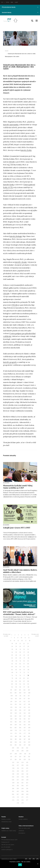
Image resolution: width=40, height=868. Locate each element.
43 (28, 655)
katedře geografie (10, 362)
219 (20, 760)
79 (12, 678)
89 (12, 684)
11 (25, 638)
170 (16, 730)
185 (16, 739)
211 (29, 754)
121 (20, 702)
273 (27, 797)
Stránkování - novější (7, 635)
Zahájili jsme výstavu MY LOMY (17, 528)
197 (25, 745)
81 (20, 678)
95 (16, 687)
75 (16, 675)
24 (12, 646)
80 (16, 678)
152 (25, 719)
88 (28, 681)
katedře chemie (21, 262)
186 (20, 739)
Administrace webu (7, 859)
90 (16, 684)
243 (18, 777)
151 (20, 719)
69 (12, 673)
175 (16, 733)
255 (18, 786)
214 (20, 757)
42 (24, 655)
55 (16, 664)
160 (16, 725)
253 (27, 783)
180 (16, 736)
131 (20, 707)
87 (24, 681)
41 (20, 655)
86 (20, 681)
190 (16, 742)
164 (11, 728)
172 (25, 730)
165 (16, 728)
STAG (8, 2)
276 (22, 800)
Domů (7, 51)
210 (25, 754)
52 (24, 661)
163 (29, 725)
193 (29, 742)
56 (20, 664)
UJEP (16, 2)
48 (28, 658)
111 (20, 696)
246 (13, 780)
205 (22, 751)
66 (20, 670)
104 (11, 693)
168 (29, 728)
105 (16, 693)
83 (28, 678)
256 (22, 786)
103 (29, 690)
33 (28, 649)
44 (12, 658)
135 (16, 710)
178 (29, 733)
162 (25, 725)
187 (25, 739)
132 (25, 707)
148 (29, 716)
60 (16, 667)
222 (13, 762)
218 (16, 760)
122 (24, 702)
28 (28, 646)
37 (24, 652)
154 (11, 722)
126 (20, 704)
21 (20, 644)
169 (11, 730)
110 (16, 696)
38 (28, 652)
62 (24, 667)
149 (11, 719)
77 (24, 675)
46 (20, 658)
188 (29, 739)
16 (22, 641)
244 (22, 777)
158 (29, 722)
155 (16, 722)
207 (11, 754)
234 (13, 771)
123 (29, 702)
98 (28, 687)
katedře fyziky (9, 185)
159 (11, 725)
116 (20, 699)
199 (13, 748)
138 (29, 710)
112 (24, 696)
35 (16, 652)
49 (12, 661)
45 (16, 658)
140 (16, 713)
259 (18, 789)
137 (25, 710)
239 (18, 774)
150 (16, 719)
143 (29, 713)
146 (20, 716)
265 (27, 791)
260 (22, 789)
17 (26, 641)
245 (27, 777)
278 (18, 803)
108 (29, 693)
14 (14, 641)
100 (16, 690)
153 (29, 719)
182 (25, 736)
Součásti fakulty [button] (20, 12)
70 (16, 673)
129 (11, 707)
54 (12, 664)
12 (29, 638)
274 (13, 800)
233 (27, 768)
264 (22, 791)
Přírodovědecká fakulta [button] (20, 7)
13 (11, 641)
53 (28, 661)
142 (25, 713)
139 (11, 713)
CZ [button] (3, 2)
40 (16, 655)
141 (20, 713)
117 (24, 699)
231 (18, 768)
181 (20, 736)
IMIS (12, 2)
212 (11, 757)
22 (24, 644)
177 (25, 733)
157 (25, 722)
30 (16, 649)
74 (12, 675)
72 (24, 673)
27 (24, 646)
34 (12, 652)
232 (22, 768)
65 (16, 670)
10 (21, 638)
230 (13, 768)
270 (13, 797)
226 (13, 765)
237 (27, 771)
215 (25, 757)
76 (20, 675)
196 (20, 745)
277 (27, 800)
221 (29, 760)
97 (24, 687)
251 (18, 783)
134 (11, 710)
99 (11, 690)
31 (20, 649)
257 (27, 786)
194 (11, 745)
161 (20, 725)
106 (20, 693)
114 (12, 699)
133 (29, 707)
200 (18, 748)
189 (11, 742)
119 (11, 702)
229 (27, 765)
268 (22, 794)
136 (20, 710)
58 (28, 664)
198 (29, 745)
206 (27, 751)
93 (28, 684)
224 (22, 762)
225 (27, 762)
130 (16, 707)
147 (25, 716)
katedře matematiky (11, 125)
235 (18, 771)
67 (24, 670)
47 (24, 658)
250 (13, 783)
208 (16, 754)
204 (18, 751)
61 (20, 667)
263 (18, 791)
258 (13, 789)
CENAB (11, 162)
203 (13, 751)
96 (20, 687)
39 (12, 655)
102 (24, 690)
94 (12, 687)
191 (20, 742)
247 (18, 780)
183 (29, 736)
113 (29, 696)
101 (20, 690)
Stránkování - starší (35, 635)
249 (27, 780)
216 (29, 757)
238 (13, 774)
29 (12, 649)
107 (25, 693)
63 (28, 667)
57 (24, 664)
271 (18, 797)
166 (20, 728)
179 (11, 736)
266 (13, 794)
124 (11, 704)
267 (18, 794)
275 (18, 800)
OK (20, 865)
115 (16, 699)
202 (27, 748)
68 (28, 670)
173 (29, 730)
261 (27, 789)
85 (16, 681)
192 (25, 742)
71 (20, 673)
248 (22, 780)
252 (22, 783)
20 (16, 644)
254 (13, 786)
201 (22, 748)
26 (20, 646)
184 (11, 739)
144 (11, 716)
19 (12, 644)
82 (24, 678)
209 (20, 754)
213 (16, 757)
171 (20, 730)
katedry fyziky (26, 150)
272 (22, 797)
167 (25, 728)
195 (16, 745)
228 (22, 765)
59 (12, 667)
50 (16, 661)
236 (22, 771)
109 (12, 696)
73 (28, 673)
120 (16, 702)
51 (20, 661)
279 (22, 803)
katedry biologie (16, 236)
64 (12, 670)
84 (12, 681)
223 (18, 762)
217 (11, 760)
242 (13, 777)
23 (28, 644)
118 (29, 699)
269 (27, 794)
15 (18, 641)
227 (18, 765)
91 (20, 684)
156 (20, 722)
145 (16, 716)
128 (29, 704)
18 (30, 641)
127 (25, 704)
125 (16, 704)
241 (27, 774)
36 (20, 652)
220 (25, 760)
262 (13, 791)
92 (24, 684)
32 (24, 649)
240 (22, 774)
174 (11, 733)
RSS (15, 859)
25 (16, 646)
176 (20, 733)
